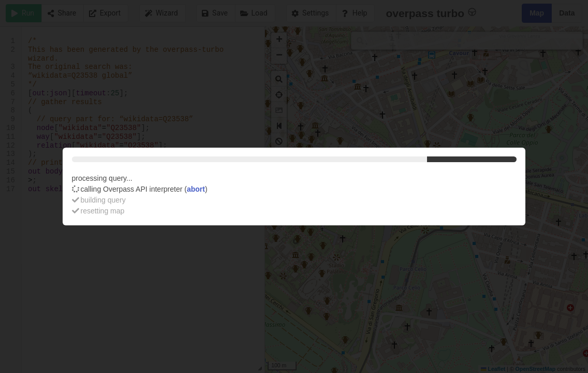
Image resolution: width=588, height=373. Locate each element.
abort (196, 189)
